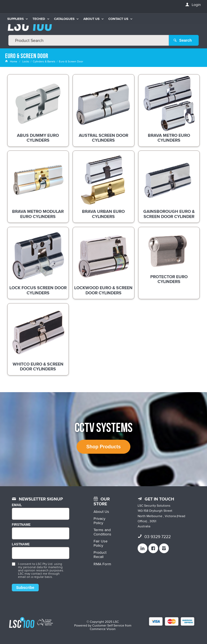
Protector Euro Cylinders (169, 280)
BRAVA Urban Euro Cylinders (103, 214)
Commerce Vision (103, 629)
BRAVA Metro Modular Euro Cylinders (38, 214)
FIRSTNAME (21, 525)
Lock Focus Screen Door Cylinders (38, 291)
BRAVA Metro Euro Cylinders (169, 138)
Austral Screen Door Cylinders (103, 138)
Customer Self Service (108, 625)
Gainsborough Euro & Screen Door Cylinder (169, 214)
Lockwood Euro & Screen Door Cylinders (103, 291)
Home (12, 61)
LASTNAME (21, 544)
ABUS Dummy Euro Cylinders (38, 138)
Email (17, 505)
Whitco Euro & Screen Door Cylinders (38, 367)
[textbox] (89, 40)
